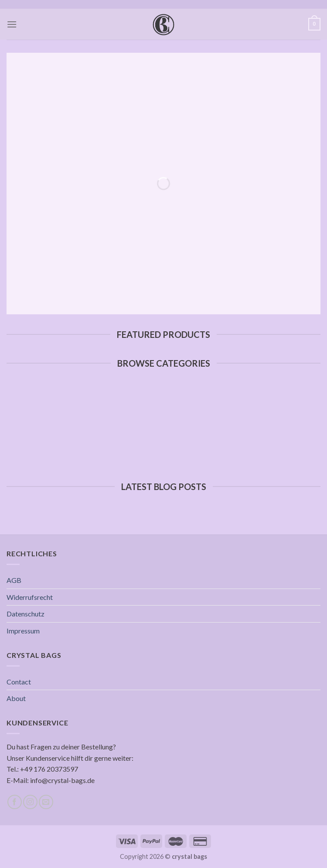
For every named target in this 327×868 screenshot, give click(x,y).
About (16, 698)
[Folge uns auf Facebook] (15, 802)
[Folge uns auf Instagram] (30, 802)
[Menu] (12, 24)
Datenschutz (26, 614)
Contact (19, 682)
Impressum (23, 631)
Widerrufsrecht (30, 597)
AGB (14, 580)
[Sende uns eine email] (46, 802)
